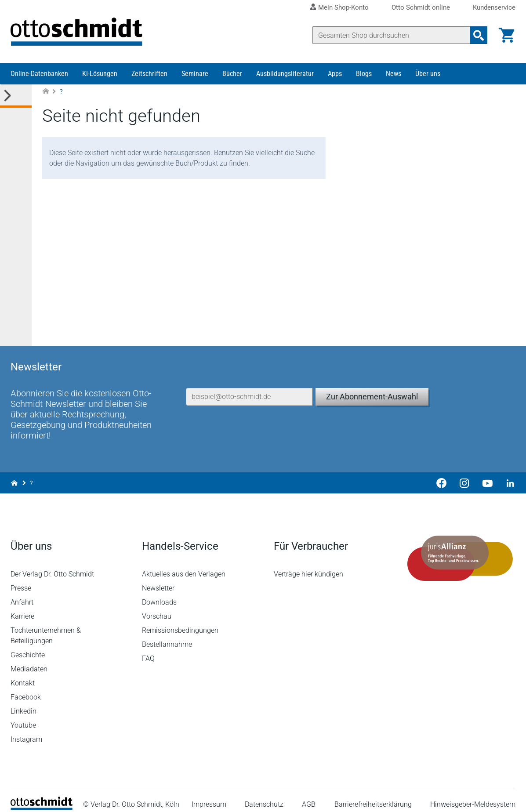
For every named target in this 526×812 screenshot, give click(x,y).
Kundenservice (494, 8)
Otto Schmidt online (421, 8)
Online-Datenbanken (39, 74)
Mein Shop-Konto (343, 7)
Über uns (428, 74)
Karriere (22, 608)
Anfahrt (22, 594)
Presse (21, 580)
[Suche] (391, 35)
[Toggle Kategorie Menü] (16, 96)
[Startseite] (42, 799)
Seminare (195, 74)
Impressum (209, 796)
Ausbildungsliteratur (285, 74)
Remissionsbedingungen (180, 622)
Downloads (159, 594)
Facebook (26, 689)
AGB (309, 796)
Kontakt (23, 675)
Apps (335, 74)
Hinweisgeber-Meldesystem (473, 796)
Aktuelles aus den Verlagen (184, 566)
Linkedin (24, 703)
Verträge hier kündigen (308, 566)
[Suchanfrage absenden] (479, 35)
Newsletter (158, 580)
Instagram (26, 731)
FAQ (148, 650)
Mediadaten (29, 661)
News (394, 74)
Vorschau (157, 608)
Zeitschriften (149, 74)
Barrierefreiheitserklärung (373, 796)
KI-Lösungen (100, 74)
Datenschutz (264, 796)
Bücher (232, 74)
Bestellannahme (167, 636)
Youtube (23, 717)
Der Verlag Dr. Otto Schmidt (52, 566)
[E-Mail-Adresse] (249, 388)
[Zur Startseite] (46, 92)
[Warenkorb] (507, 35)
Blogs (364, 74)
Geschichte (28, 647)
